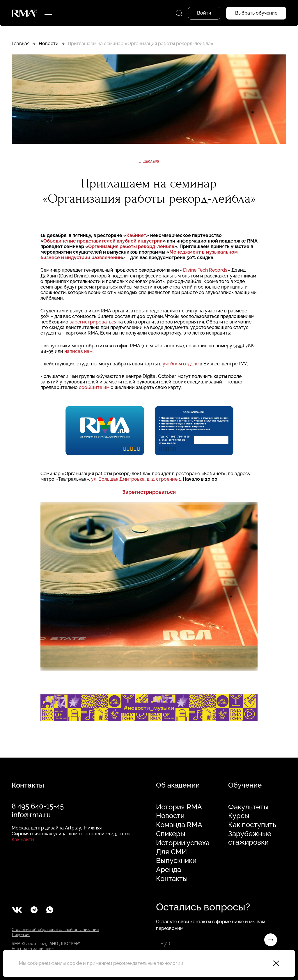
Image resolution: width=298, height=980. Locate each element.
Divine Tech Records (205, 270)
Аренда (168, 870)
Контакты (172, 879)
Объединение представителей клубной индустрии (103, 241)
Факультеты (248, 807)
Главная (21, 44)
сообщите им (94, 387)
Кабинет (136, 235)
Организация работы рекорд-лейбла (131, 246)
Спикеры (171, 834)
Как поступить (252, 825)
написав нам (78, 351)
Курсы (239, 816)
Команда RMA (179, 825)
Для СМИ (171, 852)
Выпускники (176, 861)
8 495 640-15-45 (38, 806)
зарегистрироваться (92, 322)
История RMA (179, 807)
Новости (49, 44)
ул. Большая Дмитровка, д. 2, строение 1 (136, 479)
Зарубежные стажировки (250, 838)
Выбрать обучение (256, 13)
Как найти (23, 840)
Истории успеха (183, 843)
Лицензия (21, 935)
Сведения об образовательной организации (55, 930)
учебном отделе (181, 364)
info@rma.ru (31, 815)
